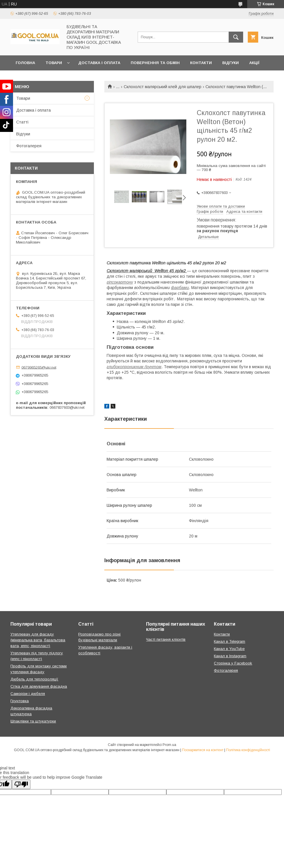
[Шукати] (236, 37)
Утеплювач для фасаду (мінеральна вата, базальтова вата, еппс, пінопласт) (38, 640)
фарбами (180, 288)
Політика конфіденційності (248, 750)
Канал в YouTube (229, 649)
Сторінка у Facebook (233, 663)
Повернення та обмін (155, 63)
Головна (25, 63)
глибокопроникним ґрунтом (134, 367)
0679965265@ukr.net (39, 367)
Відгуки (231, 63)
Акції (254, 63)
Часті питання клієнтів (166, 639)
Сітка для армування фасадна (39, 686)
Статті (22, 122)
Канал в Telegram (230, 641)
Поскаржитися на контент (203, 750)
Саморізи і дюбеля (28, 694)
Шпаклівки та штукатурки (33, 721)
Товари (54, 63)
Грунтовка (20, 701)
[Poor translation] (21, 784)
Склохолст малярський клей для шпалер (163, 87)
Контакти (201, 63)
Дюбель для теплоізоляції (34, 679)
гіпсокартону (120, 282)
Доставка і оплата (99, 63)
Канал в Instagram (230, 656)
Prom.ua (169, 745)
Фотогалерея (29, 146)
